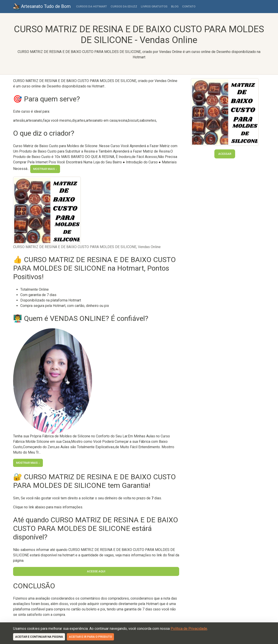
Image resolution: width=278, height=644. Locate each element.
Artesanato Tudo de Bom (42, 7)
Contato (189, 6)
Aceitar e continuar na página (39, 637)
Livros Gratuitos (154, 6)
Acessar (225, 154)
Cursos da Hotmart (92, 6)
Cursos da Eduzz (124, 6)
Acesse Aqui (96, 571)
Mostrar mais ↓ (45, 169)
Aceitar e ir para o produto (90, 637)
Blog (175, 6)
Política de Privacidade (189, 629)
